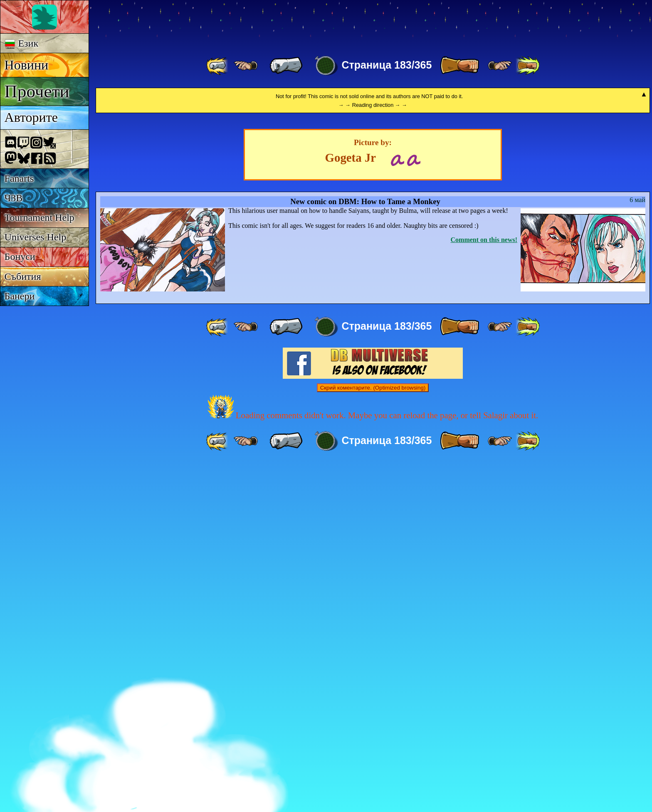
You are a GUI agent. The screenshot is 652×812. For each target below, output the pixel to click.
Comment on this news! (484, 588)
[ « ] (286, 66)
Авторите (31, 117)
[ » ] (459, 66)
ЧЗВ (14, 198)
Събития (23, 276)
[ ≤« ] (246, 66)
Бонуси (20, 257)
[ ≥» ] (500, 66)
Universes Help (36, 237)
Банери (20, 296)
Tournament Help (40, 217)
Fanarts (19, 178)
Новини (27, 65)
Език (21, 43)
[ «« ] (218, 66)
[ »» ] (528, 66)
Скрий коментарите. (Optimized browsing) (373, 736)
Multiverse (217, 23)
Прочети (37, 91)
